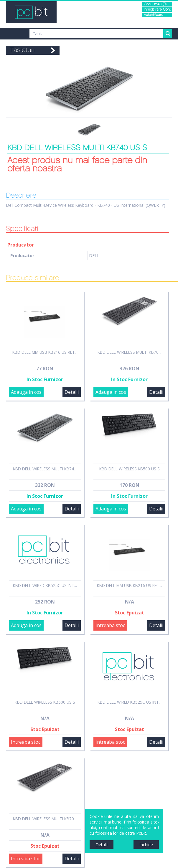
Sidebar (4, 439)
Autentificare (154, 15)
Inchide (146, 845)
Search (168, 34)
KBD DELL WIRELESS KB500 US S (130, 469)
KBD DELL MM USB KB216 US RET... (45, 352)
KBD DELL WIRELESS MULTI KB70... (129, 352)
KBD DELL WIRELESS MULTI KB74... (45, 469)
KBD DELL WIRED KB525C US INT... (45, 585)
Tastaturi (22, 50)
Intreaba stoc (110, 625)
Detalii (72, 392)
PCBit (31, 12)
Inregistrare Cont (157, 10)
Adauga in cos (26, 392)
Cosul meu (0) (155, 4)
